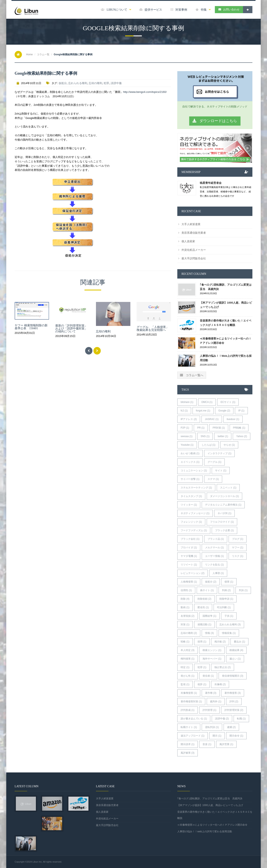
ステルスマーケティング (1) (196, 488)
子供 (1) (229, 616)
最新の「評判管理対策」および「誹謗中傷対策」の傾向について (71, 329)
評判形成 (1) (188, 710)
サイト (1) (221, 471)
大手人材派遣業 (191, 224)
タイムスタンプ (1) (191, 496)
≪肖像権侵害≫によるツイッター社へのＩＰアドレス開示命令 (226, 341)
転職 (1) (241, 719)
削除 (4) (185, 599)
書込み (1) (239, 642)
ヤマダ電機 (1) (189, 556)
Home (29, 54)
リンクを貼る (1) (214, 565)
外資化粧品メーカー (194, 250)
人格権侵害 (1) (189, 582)
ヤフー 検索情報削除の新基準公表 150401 (31, 327)
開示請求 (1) (188, 744)
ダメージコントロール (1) (224, 496)
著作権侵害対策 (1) (191, 701)
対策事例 (179, 10)
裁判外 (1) (216, 701)
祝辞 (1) (202, 684)
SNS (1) (205, 436)
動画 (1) (185, 607)
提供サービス (151, 10)
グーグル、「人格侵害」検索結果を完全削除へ (153, 329)
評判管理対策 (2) (234, 710)
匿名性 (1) (203, 607)
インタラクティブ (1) (219, 453)
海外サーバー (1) (212, 659)
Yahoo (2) (242, 436)
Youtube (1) (187, 445)
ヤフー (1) (238, 548)
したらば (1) (209, 445)
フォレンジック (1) (191, 522)
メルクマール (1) (214, 548)
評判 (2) (234, 701)
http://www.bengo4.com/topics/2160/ (145, 92)
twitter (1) (223, 436)
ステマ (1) (213, 479)
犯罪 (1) (202, 667)
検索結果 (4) (236, 650)
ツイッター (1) (189, 505)
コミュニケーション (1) (194, 471)
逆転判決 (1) (212, 727)
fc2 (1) (184, 411)
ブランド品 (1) (216, 539)
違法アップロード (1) (193, 736)
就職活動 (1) (204, 625)
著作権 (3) (211, 693)
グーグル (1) (214, 462)
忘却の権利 (95, 83)
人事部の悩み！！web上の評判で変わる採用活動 (226, 358)
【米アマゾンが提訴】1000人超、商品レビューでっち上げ (226, 305)
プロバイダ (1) (189, 548)
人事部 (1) (218, 573)
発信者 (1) (208, 676)
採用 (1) (202, 642)
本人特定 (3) (188, 650)
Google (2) (224, 411)
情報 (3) (209, 633)
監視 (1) (185, 684)
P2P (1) (185, 428)
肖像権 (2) (220, 684)
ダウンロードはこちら (215, 121)
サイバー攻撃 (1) (190, 479)
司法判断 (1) (224, 607)
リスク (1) (238, 556)
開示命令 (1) (236, 736)
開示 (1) (217, 736)
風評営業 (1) (226, 744)
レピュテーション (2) (193, 573)
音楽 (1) (207, 744)
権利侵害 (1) (188, 659)
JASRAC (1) (212, 419)
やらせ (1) (229, 445)
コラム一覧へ (192, 375)
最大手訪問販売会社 (194, 258)
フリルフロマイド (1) (222, 522)
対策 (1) (185, 625)
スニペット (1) (228, 488)
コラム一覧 (43, 54)
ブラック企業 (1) (224, 530)
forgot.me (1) (203, 411)
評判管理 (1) (209, 710)
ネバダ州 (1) (224, 513)
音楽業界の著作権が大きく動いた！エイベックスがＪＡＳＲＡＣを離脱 (226, 323)
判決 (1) (243, 590)
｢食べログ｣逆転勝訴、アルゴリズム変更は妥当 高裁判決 (226, 287)
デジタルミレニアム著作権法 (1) (223, 505)
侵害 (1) (229, 582)
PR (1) (201, 428)
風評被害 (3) (188, 753)
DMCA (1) (207, 402)
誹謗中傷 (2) (222, 719)
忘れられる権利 (78, 83)
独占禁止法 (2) (223, 667)
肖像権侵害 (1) (189, 693)
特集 (203, 10)
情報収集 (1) (229, 633)
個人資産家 (188, 241)
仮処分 (63, 83)
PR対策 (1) (219, 428)
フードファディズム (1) (194, 530)
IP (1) (241, 411)
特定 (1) (185, 667)
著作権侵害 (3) (233, 693)
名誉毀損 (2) (188, 616)
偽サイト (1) (207, 590)
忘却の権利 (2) (189, 633)
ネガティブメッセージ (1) (195, 513)
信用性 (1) (186, 590)
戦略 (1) (185, 642)
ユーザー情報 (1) (214, 556)
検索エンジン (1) (212, 650)
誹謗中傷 (116, 83)
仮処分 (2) (211, 582)
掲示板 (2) (220, 642)
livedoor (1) (233, 419)
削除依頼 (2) (204, 599)
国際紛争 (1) (209, 616)
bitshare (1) (187, 402)
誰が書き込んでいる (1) (194, 719)
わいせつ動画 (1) (190, 453)
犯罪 (106, 83)
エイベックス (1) (190, 462)
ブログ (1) (238, 539)
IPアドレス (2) (189, 419)
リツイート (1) (189, 565)
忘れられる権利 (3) (230, 625)
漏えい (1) (235, 659)
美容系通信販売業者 (194, 233)
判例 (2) (226, 590)
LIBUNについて (116, 10)
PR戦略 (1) (239, 428)
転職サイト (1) (189, 727)
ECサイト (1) (228, 402)
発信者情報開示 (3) (233, 676)
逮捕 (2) (231, 727)
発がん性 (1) (188, 676)
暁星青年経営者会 (211, 183)
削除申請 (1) (226, 599)
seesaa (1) (187, 436)
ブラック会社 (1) (190, 539)
